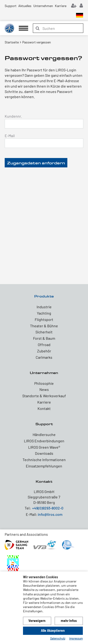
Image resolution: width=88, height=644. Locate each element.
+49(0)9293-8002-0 (48, 508)
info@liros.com (50, 514)
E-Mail (10, 136)
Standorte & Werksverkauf (44, 396)
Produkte (44, 296)
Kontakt (44, 408)
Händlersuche (44, 434)
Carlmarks (44, 357)
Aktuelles (25, 6)
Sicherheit (44, 332)
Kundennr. (13, 116)
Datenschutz (58, 638)
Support (11, 6)
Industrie (44, 307)
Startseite (12, 42)
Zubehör (44, 351)
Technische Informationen (44, 460)
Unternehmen (43, 6)
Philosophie (44, 383)
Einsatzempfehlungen (44, 466)
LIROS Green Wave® (44, 447)
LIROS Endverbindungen (44, 441)
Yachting (44, 313)
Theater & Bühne (44, 326)
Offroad (44, 345)
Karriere (61, 6)
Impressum (76, 638)
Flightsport (44, 319)
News (44, 389)
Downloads (44, 453)
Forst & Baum (44, 338)
